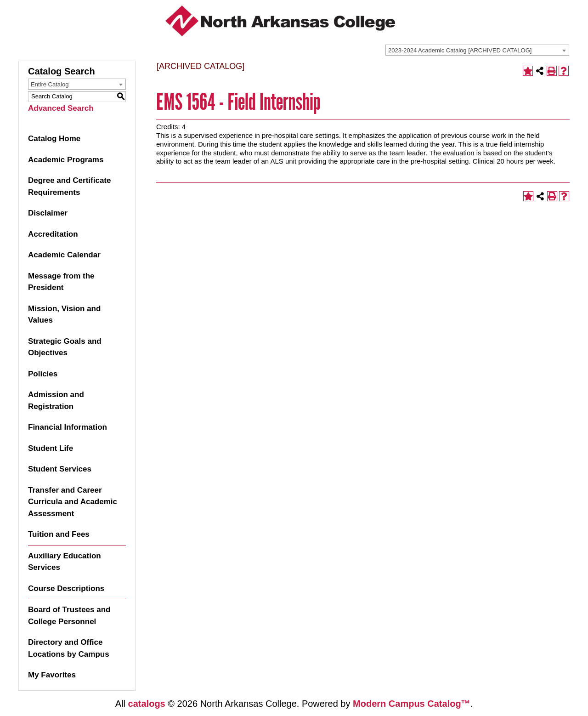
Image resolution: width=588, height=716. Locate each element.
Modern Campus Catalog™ (412, 704)
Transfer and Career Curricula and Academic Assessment (73, 502)
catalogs (147, 704)
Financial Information (68, 427)
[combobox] (477, 50)
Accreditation (53, 234)
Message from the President (61, 282)
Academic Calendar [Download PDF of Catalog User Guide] (64, 255)
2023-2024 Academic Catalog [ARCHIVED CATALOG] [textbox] (460, 50)
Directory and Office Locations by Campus (69, 648)
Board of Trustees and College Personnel (69, 616)
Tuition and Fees (59, 534)
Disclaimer (48, 213)
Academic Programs (66, 160)
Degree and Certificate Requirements (69, 186)
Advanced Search (61, 108)
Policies (43, 374)
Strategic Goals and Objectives (65, 347)
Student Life (51, 448)
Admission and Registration (56, 401)
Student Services (60, 469)
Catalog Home (54, 139)
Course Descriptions (66, 588)
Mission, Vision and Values (64, 315)
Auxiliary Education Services (65, 562)
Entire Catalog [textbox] (50, 84)
